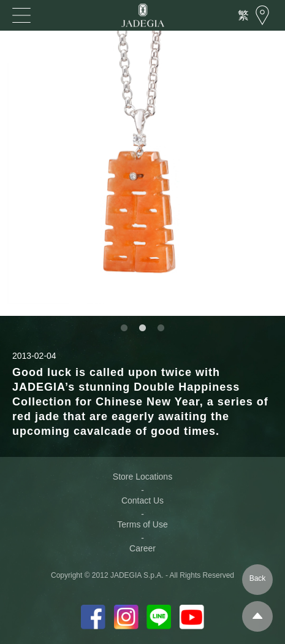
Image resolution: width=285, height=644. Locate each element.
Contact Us (142, 500)
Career (142, 548)
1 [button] (124, 328)
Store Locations (142, 477)
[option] (142, 173)
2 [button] (143, 328)
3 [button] (161, 328)
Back (258, 578)
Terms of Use (142, 524)
